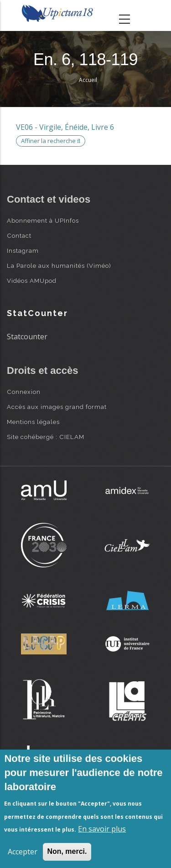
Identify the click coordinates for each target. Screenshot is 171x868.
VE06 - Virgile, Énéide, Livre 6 (65, 127)
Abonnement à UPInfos (43, 220)
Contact (19, 235)
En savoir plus (102, 829)
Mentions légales (33, 422)
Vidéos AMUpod (32, 281)
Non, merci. (67, 851)
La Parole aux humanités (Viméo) (59, 266)
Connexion (24, 392)
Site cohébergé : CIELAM (46, 437)
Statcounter (27, 337)
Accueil (88, 80)
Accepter (23, 852)
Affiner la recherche (51, 141)
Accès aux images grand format (57, 407)
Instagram (23, 250)
